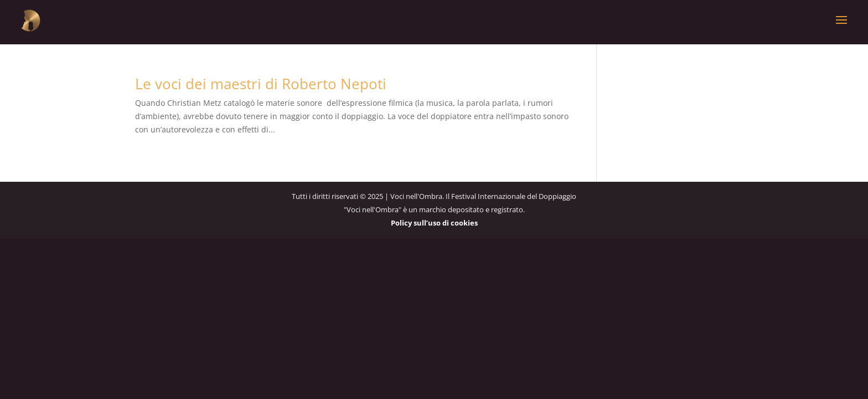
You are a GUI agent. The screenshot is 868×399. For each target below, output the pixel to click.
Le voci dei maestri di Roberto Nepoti (261, 84)
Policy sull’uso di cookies (434, 223)
